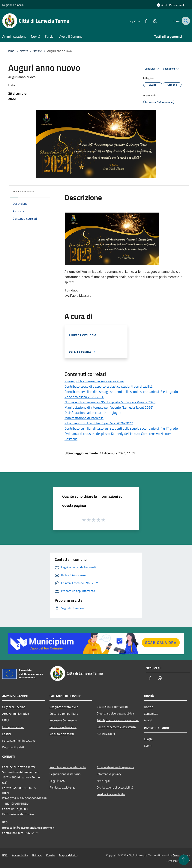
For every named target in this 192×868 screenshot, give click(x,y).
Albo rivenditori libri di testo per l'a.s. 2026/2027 (99, 423)
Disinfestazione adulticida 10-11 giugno (93, 413)
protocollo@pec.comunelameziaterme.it (28, 828)
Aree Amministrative (16, 714)
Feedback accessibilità (111, 794)
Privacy (37, 855)
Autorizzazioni (106, 734)
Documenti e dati (13, 747)
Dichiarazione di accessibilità (115, 787)
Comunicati (151, 714)
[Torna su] (184, 860)
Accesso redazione (178, 861)
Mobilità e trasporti (62, 734)
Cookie (50, 855)
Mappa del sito (68, 855)
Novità (24, 51)
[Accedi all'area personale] (171, 5)
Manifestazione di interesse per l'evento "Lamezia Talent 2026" (109, 407)
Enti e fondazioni (13, 727)
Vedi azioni (171, 69)
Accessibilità (20, 855)
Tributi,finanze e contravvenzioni (118, 720)
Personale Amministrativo (19, 741)
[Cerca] (185, 21)
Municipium (180, 855)
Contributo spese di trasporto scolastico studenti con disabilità (108, 386)
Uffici (6, 720)
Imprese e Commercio (63, 720)
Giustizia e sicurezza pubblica (115, 713)
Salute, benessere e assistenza (116, 727)
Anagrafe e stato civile (64, 707)
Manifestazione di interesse (84, 418)
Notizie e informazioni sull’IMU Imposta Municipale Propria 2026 (110, 402)
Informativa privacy (109, 774)
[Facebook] (142, 21)
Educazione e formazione (113, 707)
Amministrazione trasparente (115, 767)
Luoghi (148, 739)
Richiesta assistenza (62, 787)
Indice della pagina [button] (24, 191)
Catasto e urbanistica (63, 727)
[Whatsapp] (152, 21)
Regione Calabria (13, 5)
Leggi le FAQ (57, 781)
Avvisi (148, 720)
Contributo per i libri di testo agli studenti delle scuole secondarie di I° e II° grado (121, 428)
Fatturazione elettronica (18, 814)
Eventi (148, 746)
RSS (5, 855)
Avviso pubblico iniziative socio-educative (94, 381)
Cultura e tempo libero (64, 714)
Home (10, 51)
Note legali (104, 781)
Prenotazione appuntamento (68, 767)
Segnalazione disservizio (65, 774)
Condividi (152, 69)
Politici (7, 734)
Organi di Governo (14, 707)
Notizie (37, 51)
